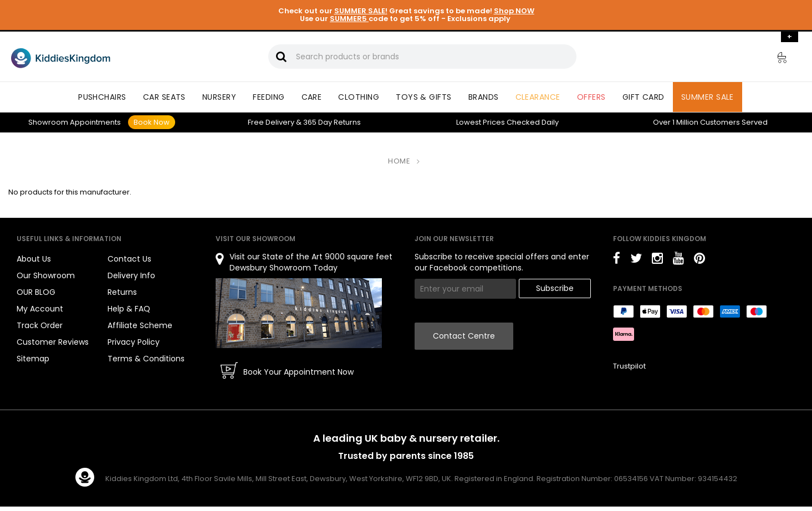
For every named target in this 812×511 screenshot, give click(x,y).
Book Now (152, 122)
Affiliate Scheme (140, 325)
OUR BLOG (36, 292)
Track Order (40, 325)
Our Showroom (46, 275)
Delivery (271, 122)
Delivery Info (131, 275)
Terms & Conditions (146, 359)
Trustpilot (629, 366)
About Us (34, 259)
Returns (332, 122)
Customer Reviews (53, 342)
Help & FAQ (129, 309)
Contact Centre (464, 336)
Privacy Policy (134, 342)
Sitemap (33, 359)
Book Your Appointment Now (298, 372)
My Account (40, 309)
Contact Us (129, 259)
